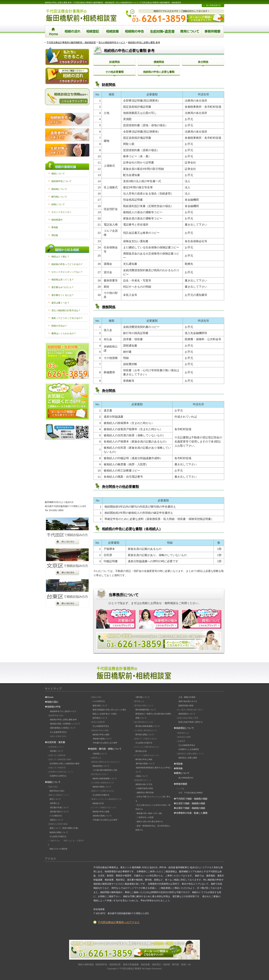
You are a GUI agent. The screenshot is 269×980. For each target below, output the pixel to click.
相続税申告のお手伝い (67, 120)
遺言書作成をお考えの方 (67, 135)
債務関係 (159, 62)
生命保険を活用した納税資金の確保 (64, 764)
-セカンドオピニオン (58, 736)
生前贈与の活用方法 (58, 776)
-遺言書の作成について (59, 807)
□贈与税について (143, 697)
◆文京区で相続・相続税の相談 (189, 803)
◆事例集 (178, 768)
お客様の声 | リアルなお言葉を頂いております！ (116, 619)
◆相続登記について (184, 728)
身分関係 (203, 62)
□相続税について (100, 754)
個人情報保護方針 (214, 5)
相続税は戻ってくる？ (63, 280)
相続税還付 (57, 220)
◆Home (49, 697)
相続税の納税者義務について (105, 778)
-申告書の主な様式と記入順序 (105, 743)
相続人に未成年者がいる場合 (105, 714)
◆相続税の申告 (53, 707)
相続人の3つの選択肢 (58, 849)
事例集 (55, 227)
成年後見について (100, 718)
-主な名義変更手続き (58, 732)
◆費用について (182, 773)
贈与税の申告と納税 (144, 759)
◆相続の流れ (52, 702)
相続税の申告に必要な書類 (159, 72)
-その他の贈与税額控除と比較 (105, 770)
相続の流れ (72, 31)
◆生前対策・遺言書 (55, 742)
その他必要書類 (115, 72)
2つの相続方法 (56, 816)
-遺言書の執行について (59, 812)
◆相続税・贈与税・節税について (105, 749)
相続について (58, 174)
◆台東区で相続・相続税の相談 (189, 808)
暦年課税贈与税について (146, 710)
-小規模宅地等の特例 (144, 788)
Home (53, 31)
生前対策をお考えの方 (67, 150)
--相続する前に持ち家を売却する (149, 821)
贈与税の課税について (145, 735)
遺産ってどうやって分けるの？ (67, 318)
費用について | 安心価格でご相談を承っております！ (202, 619)
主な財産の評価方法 (58, 836)
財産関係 (115, 62)
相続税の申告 (135, 31)
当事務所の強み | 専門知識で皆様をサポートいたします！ (159, 619)
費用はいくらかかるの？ (64, 333)
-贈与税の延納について (145, 764)
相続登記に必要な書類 (188, 758)
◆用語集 (178, 764)
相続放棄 (113, 31)
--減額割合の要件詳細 (144, 793)
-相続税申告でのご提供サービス (63, 711)
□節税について (142, 776)
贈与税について (59, 197)
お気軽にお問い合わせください (67, 361)
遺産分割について (100, 706)
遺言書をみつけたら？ (63, 287)
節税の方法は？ (59, 326)
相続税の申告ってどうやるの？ (67, 264)
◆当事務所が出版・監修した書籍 (191, 813)
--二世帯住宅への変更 (144, 817)
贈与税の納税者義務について (148, 726)
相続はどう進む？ (60, 257)
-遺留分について (56, 820)
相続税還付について (187, 714)
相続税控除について (101, 766)
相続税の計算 (98, 803)
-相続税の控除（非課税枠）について (65, 724)
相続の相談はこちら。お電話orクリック (159, 640)
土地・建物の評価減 (187, 697)
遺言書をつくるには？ (63, 295)
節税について (58, 204)
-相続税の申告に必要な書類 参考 (63, 720)
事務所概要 (213, 31)
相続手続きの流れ (57, 791)
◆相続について (53, 782)
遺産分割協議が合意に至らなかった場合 (109, 710)
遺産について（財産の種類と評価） (64, 828)
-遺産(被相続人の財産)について (63, 728)
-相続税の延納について (102, 739)
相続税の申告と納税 (101, 735)
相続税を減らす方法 (144, 784)
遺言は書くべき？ (60, 303)
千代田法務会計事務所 (130, 968)
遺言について (55, 799)
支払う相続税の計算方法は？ (66, 310)
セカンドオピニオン (61, 212)
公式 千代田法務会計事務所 (191, 793)
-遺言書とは (54, 803)
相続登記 (93, 31)
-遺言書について (56, 751)
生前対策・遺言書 (163, 31)
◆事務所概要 (180, 784)
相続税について (59, 189)
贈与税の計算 (141, 751)
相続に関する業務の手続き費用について (190, 31)
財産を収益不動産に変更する (191, 722)
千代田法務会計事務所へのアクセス (119, 922)
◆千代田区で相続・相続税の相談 (191, 799)
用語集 (55, 235)
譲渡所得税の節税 (186, 706)
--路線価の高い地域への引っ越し (149, 813)
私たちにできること (67, 56)
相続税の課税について (59, 832)
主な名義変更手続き (101, 726)
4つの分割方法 (99, 701)
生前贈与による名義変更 (189, 749)
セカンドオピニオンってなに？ (67, 272)
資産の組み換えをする (188, 701)
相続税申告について (61, 181)
